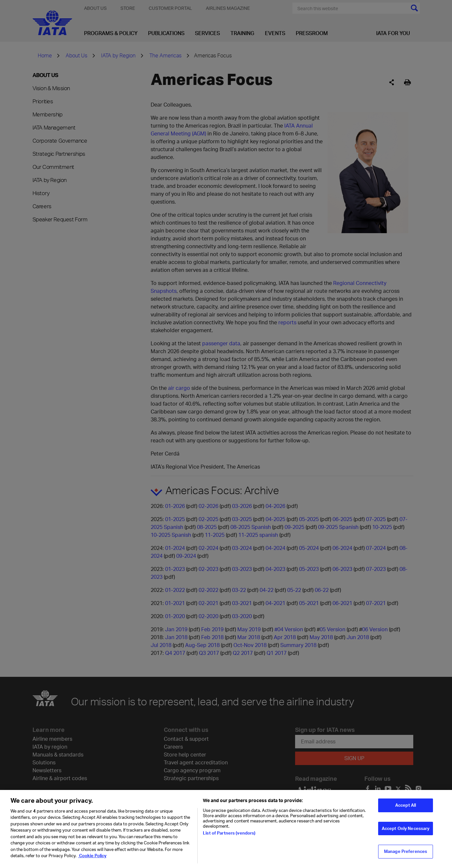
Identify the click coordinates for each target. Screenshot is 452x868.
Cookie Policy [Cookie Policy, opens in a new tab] (92, 859)
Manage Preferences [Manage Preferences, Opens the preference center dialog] (406, 855)
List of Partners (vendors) (229, 836)
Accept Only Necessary (406, 832)
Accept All (406, 808)
